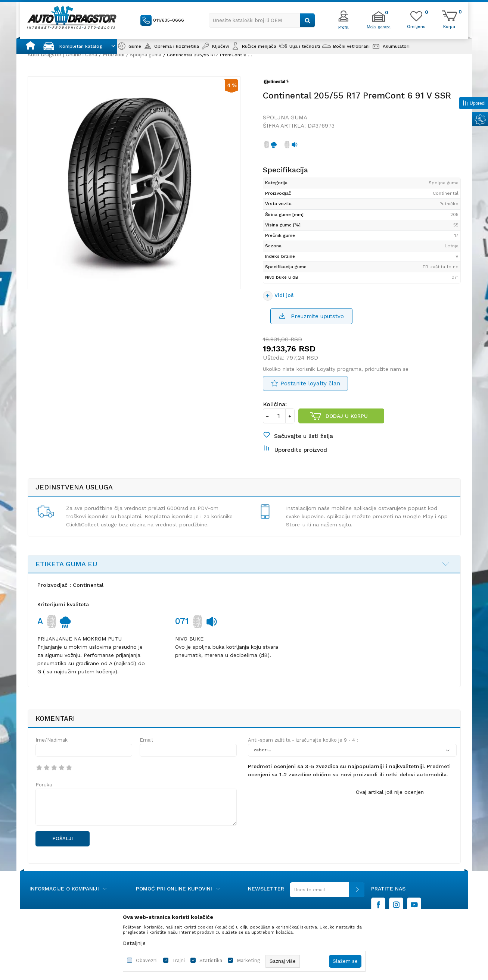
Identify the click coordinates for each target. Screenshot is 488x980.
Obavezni (147, 960)
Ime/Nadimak (52, 740)
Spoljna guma (146, 55)
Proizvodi (114, 55)
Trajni (178, 960)
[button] (262, 20)
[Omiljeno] (416, 26)
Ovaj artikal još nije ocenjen (390, 792)
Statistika (211, 960)
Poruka (44, 785)
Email (146, 740)
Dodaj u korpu (347, 416)
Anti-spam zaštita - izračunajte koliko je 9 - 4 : (303, 740)
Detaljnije (134, 943)
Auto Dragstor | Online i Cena (62, 55)
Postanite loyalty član (310, 383)
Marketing (248, 960)
